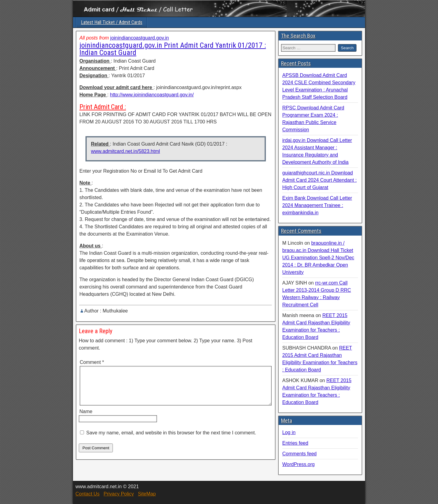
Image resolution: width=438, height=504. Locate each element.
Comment (92, 362)
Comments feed (299, 454)
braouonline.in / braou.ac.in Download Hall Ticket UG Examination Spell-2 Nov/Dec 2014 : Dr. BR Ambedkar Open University (318, 258)
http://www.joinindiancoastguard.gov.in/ (152, 95)
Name (86, 419)
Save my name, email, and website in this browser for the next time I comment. (171, 440)
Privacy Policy (119, 494)
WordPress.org (298, 464)
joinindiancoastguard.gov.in (139, 38)
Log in (289, 432)
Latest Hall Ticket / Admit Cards (112, 22)
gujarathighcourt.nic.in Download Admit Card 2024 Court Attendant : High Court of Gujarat (320, 180)
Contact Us (87, 494)
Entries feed (295, 443)
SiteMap (147, 494)
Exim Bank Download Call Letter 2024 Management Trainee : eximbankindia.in (317, 205)
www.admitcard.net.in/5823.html (125, 151)
